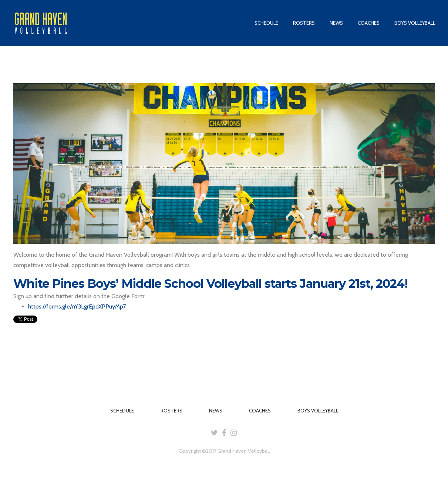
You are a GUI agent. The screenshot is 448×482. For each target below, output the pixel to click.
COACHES (369, 23)
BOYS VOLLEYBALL (415, 23)
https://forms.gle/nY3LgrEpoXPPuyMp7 (77, 306)
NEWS (336, 23)
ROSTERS (304, 23)
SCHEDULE (266, 23)
